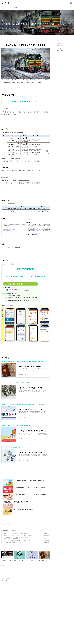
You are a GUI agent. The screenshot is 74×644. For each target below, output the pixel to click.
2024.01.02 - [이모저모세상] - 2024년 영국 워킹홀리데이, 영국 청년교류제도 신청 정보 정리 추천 (23, 444)
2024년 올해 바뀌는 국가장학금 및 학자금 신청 (12, 487)
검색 (68, 3)
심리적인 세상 (60, 43)
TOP (71, 639)
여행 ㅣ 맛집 (60, 50)
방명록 (15, 8)
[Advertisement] (26, 263)
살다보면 (6, 3)
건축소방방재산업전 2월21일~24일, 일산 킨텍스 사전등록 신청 (16, 596)
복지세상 (59, 48)
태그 (8, 8)
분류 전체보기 (60, 41)
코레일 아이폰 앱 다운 (38, 296)
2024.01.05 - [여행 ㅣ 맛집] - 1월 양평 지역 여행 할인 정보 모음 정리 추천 (18, 466)
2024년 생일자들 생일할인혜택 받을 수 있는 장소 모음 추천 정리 (17, 594)
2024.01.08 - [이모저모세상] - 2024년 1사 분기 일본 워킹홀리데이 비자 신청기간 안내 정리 (22, 402)
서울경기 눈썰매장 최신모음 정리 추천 (11, 603)
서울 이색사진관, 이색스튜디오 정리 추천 (12, 599)
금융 (58, 53)
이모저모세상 (6, 591)
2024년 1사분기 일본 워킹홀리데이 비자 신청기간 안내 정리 (16, 601)
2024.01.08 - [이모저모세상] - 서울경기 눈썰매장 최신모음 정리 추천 (17, 423)
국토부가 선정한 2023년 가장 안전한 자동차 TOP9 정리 (15, 597)
